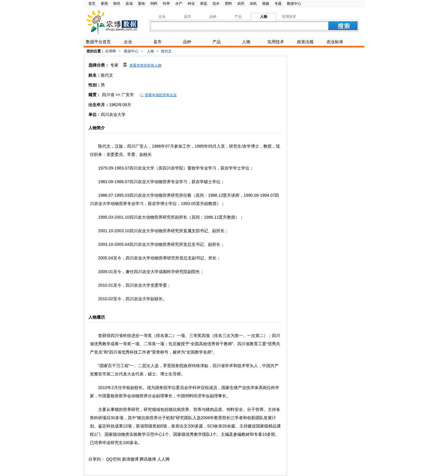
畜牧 (142, 4)
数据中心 (294, 4)
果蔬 (204, 4)
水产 (179, 4)
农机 (253, 4)
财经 (117, 4)
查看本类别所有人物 (145, 65)
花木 (216, 4)
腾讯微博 (148, 459)
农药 (241, 4)
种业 (191, 4)
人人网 (163, 459)
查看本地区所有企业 (161, 95)
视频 (266, 4)
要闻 (104, 4)
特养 (166, 4)
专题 (278, 4)
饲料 (154, 4)
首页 (92, 4)
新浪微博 (130, 459)
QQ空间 (113, 459)
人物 (150, 51)
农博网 (111, 51)
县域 (129, 4)
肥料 (228, 4)
